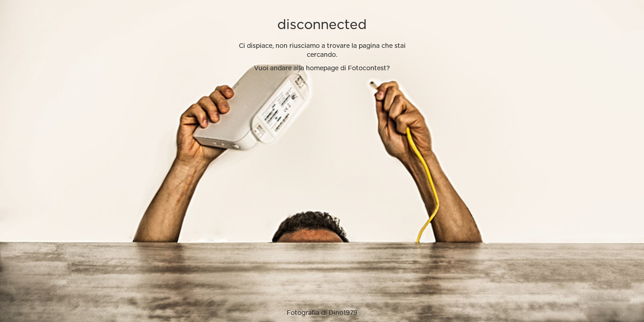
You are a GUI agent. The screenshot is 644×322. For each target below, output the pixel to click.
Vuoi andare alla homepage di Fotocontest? (322, 68)
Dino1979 (343, 313)
